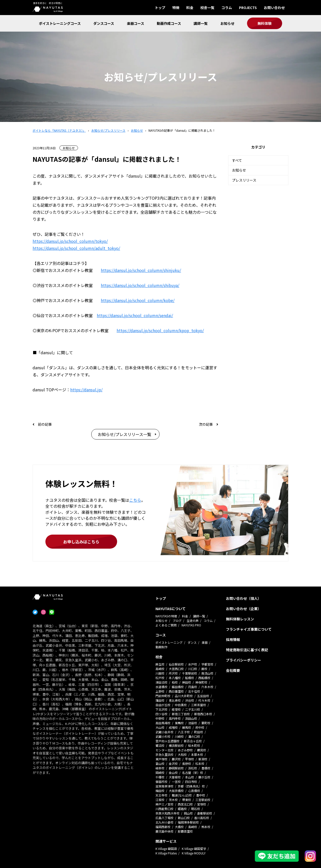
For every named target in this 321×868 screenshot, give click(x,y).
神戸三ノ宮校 (165, 804)
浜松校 (193, 768)
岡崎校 (160, 773)
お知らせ (227, 23)
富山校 (160, 764)
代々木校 (204, 700)
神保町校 (201, 682)
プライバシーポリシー (244, 660)
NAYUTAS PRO (191, 625)
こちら (135, 500)
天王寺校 (162, 795)
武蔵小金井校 (165, 732)
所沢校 (173, 673)
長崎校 (193, 827)
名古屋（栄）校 (193, 773)
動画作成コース (169, 23)
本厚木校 (197, 754)
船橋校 (190, 678)
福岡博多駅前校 (188, 822)
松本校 (200, 764)
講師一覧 (201, 23)
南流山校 (207, 673)
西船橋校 (204, 678)
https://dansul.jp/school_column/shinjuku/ (141, 270)
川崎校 (179, 736)
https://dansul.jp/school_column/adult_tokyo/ (76, 248)
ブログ (177, 621)
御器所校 (162, 782)
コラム (227, 8)
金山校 (173, 773)
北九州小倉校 (165, 822)
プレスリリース (244, 180)
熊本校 (206, 827)
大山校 (160, 727)
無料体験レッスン (240, 619)
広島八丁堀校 (165, 818)
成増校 (173, 727)
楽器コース (136, 23)
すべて (237, 160)
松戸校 (160, 678)
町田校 (199, 732)
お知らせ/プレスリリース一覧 (125, 434)
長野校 (187, 764)
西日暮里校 (176, 691)
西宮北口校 (185, 804)
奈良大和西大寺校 (168, 813)
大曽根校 (175, 777)
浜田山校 (191, 718)
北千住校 (194, 691)
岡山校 (188, 813)
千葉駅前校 (190, 673)
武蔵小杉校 (163, 736)
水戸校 (193, 664)
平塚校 (190, 759)
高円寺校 (175, 718)
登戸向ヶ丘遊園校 (168, 741)
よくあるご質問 (166, 625)
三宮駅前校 (203, 800)
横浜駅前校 (176, 745)
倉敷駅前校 (205, 813)
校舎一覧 (207, 8)
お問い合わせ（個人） (244, 598)
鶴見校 (202, 750)
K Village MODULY (194, 853)
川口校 (193, 669)
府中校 (200, 727)
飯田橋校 (178, 687)
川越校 (160, 673)
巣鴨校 (179, 723)
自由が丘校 (163, 705)
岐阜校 (160, 768)
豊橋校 (206, 768)
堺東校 (187, 800)
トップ (160, 8)
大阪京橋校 (176, 791)
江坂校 (160, 800)
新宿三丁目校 (181, 714)
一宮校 (176, 782)
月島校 (193, 687)
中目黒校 (181, 705)
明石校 (196, 809)
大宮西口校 (176, 669)
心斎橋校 (194, 791)
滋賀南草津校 (165, 786)
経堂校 (176, 709)
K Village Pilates (166, 853)
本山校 (190, 777)
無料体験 (265, 23)
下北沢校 (162, 709)
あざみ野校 (185, 750)
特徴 (176, 8)
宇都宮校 (207, 664)
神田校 (187, 682)
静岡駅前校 (176, 768)
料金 (190, 8)
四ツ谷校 (162, 714)
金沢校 (173, 764)
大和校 (182, 754)
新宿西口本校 (203, 714)
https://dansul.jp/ (86, 390)
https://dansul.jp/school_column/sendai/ (135, 315)
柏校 (175, 682)
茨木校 (173, 800)
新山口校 (184, 818)
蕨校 (204, 669)
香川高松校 (202, 818)
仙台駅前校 (176, 664)
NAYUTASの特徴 (166, 616)
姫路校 (182, 809)
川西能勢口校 (165, 809)
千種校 (160, 777)
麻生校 (160, 664)
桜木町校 (194, 745)
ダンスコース (104, 23)
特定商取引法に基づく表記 (247, 650)
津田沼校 (162, 682)
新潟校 (203, 759)
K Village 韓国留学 (194, 849)
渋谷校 (190, 700)
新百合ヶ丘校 (193, 741)
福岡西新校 (163, 827)
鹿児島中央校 (165, 831)
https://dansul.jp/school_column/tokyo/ (70, 241)
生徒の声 (193, 621)
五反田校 (203, 696)
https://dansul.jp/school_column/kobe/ (138, 300)
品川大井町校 (184, 696)
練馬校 (187, 727)
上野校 (160, 691)
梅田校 (160, 791)
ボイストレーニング (169, 642)
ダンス (192, 642)
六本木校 (207, 687)
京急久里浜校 (165, 754)
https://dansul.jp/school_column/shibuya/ (140, 285)
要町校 (206, 723)
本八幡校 (175, 678)
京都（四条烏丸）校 (191, 786)
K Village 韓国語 (166, 849)
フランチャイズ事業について (249, 629)
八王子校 (184, 732)
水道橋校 (162, 687)
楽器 (205, 642)
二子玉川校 (193, 709)
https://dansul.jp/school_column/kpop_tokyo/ (160, 330)
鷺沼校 (160, 745)
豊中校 (201, 795)
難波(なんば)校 (182, 795)
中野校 (160, 718)
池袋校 (193, 723)
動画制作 (162, 647)
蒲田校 (160, 700)
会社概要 (233, 670)
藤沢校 (176, 759)
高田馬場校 (163, 723)
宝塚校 (202, 804)
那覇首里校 (185, 831)
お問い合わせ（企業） (244, 609)
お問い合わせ (274, 8)
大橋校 (179, 827)
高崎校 (160, 669)
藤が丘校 (204, 777)
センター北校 (165, 750)
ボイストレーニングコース (60, 23)
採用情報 (233, 639)
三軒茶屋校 (199, 705)
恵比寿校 (175, 700)
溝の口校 (194, 736)
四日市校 (191, 782)
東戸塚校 (162, 759)
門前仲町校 (163, 696)
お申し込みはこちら (81, 542)
